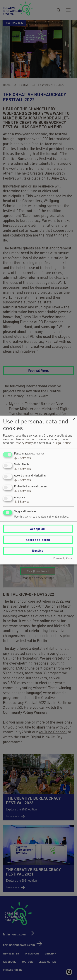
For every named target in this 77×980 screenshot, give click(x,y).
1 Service (22, 502)
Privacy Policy (24, 443)
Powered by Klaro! (63, 558)
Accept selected (38, 540)
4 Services (22, 491)
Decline (38, 551)
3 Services (22, 469)
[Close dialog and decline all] (74, 418)
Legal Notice (63, 443)
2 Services (22, 458)
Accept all (38, 529)
